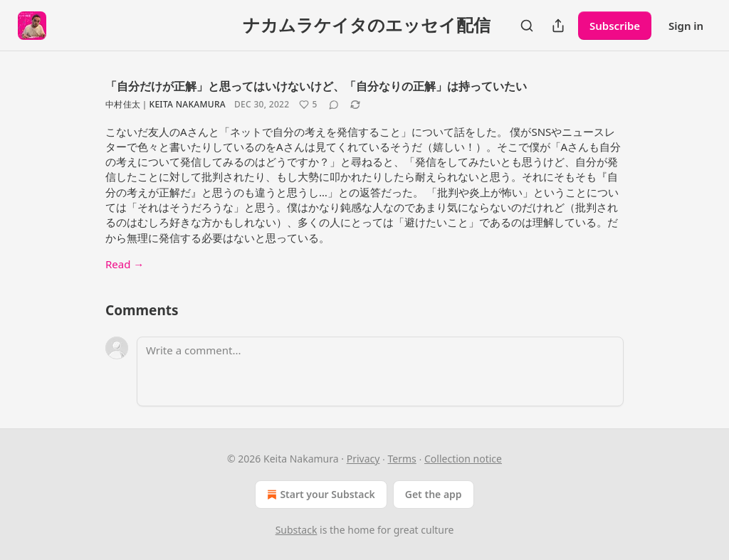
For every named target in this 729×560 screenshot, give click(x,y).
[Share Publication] (558, 26)
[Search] (527, 26)
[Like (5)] (308, 105)
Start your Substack (319, 495)
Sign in (686, 26)
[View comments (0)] (334, 105)
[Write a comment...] (380, 371)
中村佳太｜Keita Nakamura (166, 104)
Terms (402, 459)
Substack (297, 530)
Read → (125, 264)
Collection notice (463, 459)
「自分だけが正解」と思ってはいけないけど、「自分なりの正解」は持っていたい (316, 86)
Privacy (363, 459)
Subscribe (615, 26)
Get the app (434, 494)
